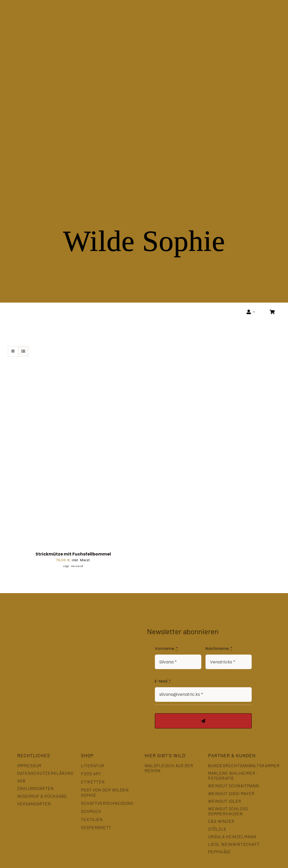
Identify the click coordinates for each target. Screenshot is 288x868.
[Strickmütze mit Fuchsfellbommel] (73, 376)
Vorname (166, 648)
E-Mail (163, 681)
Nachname (219, 648)
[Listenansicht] (23, 351)
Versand (77, 566)
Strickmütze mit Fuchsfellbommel (73, 554)
